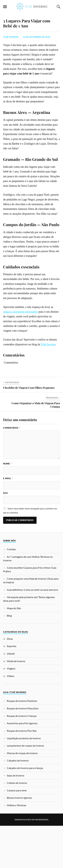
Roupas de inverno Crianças (22, 758)
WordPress (42, 862)
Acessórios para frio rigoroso (22, 765)
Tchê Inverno (11, 79)
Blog (9, 658)
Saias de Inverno (16, 818)
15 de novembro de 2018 (37, 79)
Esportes (12, 688)
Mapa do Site (14, 650)
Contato (11, 591)
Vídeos (11, 718)
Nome (7, 506)
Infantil (11, 696)
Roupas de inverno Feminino (22, 743)
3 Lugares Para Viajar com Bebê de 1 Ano (27, 65)
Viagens (11, 711)
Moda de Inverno (16, 703)
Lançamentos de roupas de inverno (25, 788)
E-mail (8, 521)
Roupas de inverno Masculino (23, 751)
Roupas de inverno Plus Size (22, 773)
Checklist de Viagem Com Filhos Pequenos (29, 430)
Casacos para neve (17, 833)
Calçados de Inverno (18, 803)
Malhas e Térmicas (17, 847)
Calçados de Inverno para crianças (25, 810)
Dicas (10, 681)
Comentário (12, 470)
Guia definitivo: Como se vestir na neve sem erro (33, 632)
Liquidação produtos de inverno (24, 780)
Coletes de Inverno (17, 825)
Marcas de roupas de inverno (22, 795)
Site (5, 535)
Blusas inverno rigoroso (19, 840)
